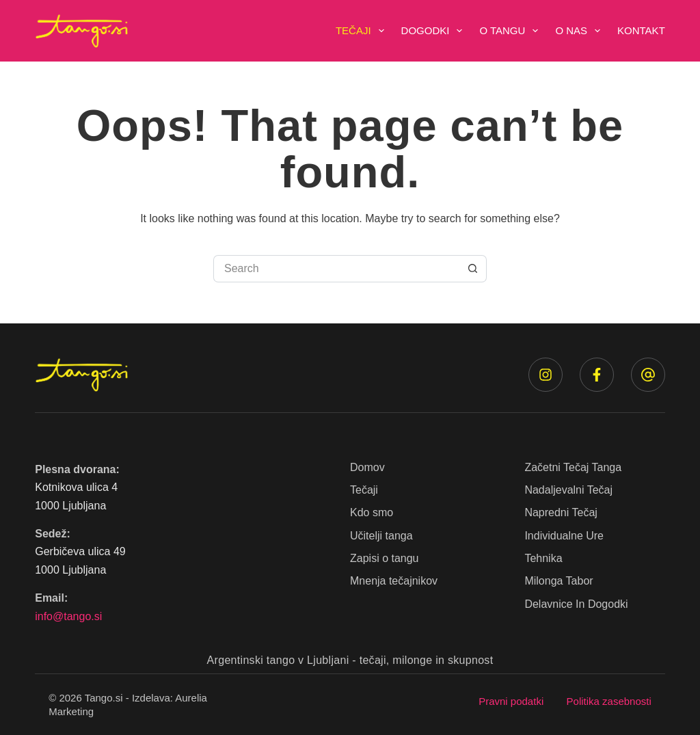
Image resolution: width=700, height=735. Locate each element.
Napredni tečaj (561, 512)
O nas (580, 31)
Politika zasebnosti (609, 701)
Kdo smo (372, 512)
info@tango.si (68, 616)
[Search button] (473, 269)
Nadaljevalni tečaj (568, 490)
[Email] (648, 375)
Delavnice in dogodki (576, 604)
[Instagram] (546, 375)
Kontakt (641, 30)
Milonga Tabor (558, 581)
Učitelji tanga (381, 536)
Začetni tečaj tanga (573, 467)
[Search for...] (336, 269)
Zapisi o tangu (385, 558)
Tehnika (543, 558)
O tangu (511, 31)
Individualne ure (564, 536)
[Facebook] (597, 375)
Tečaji (363, 31)
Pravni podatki (511, 701)
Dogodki (435, 31)
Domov (367, 467)
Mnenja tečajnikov (394, 581)
